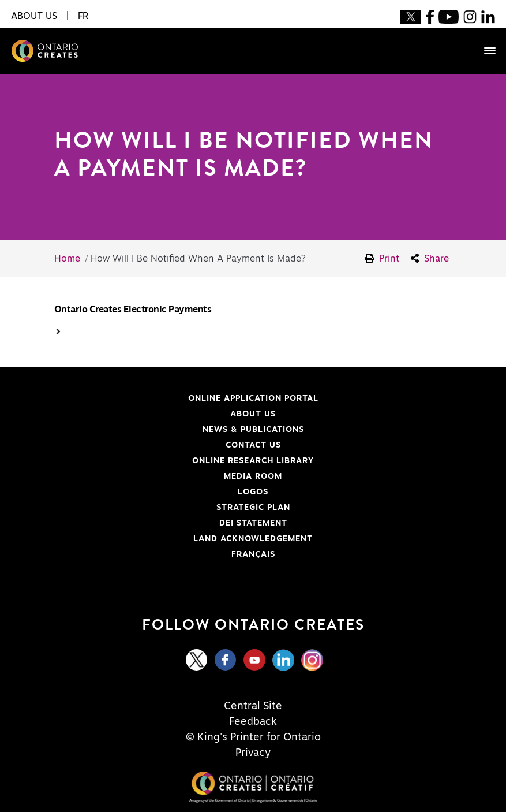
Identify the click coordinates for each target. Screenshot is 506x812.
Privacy (253, 753)
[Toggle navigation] (484, 51)
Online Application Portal (177, 398)
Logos (253, 492)
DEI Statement (162, 523)
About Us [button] (34, 16)
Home (67, 259)
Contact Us (253, 445)
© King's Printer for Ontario (253, 737)
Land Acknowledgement (175, 539)
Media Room (253, 476)
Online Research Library (175, 461)
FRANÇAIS (253, 554)
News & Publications (253, 430)
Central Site (253, 706)
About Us (253, 414)
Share (430, 258)
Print (382, 258)
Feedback (253, 722)
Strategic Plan (253, 508)
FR (83, 16)
